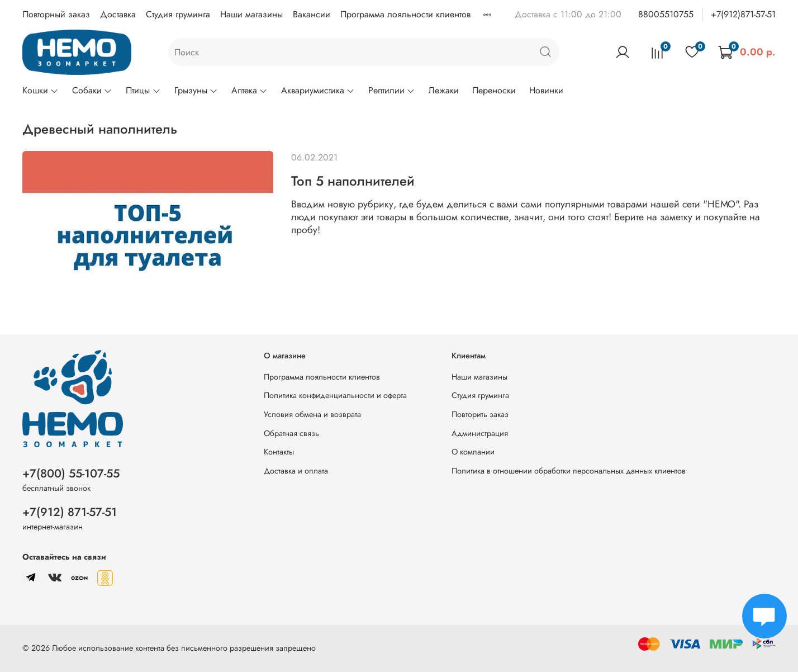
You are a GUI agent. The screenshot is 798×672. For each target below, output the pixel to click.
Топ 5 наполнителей (353, 181)
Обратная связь (291, 433)
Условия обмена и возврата (312, 414)
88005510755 (666, 14)
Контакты (279, 452)
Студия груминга (178, 14)
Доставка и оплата (296, 471)
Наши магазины (251, 14)
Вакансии (312, 14)
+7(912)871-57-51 (743, 14)
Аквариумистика (318, 90)
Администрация (480, 433)
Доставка (118, 14)
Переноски (494, 90)
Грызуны (196, 90)
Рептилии (392, 90)
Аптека (250, 90)
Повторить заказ (480, 414)
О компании (473, 452)
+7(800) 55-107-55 (71, 474)
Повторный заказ (56, 14)
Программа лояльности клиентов (405, 14)
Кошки (41, 90)
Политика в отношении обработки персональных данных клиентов (569, 471)
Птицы (143, 90)
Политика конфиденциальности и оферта (335, 395)
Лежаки (444, 90)
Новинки (546, 90)
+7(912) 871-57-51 (70, 512)
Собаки (92, 90)
